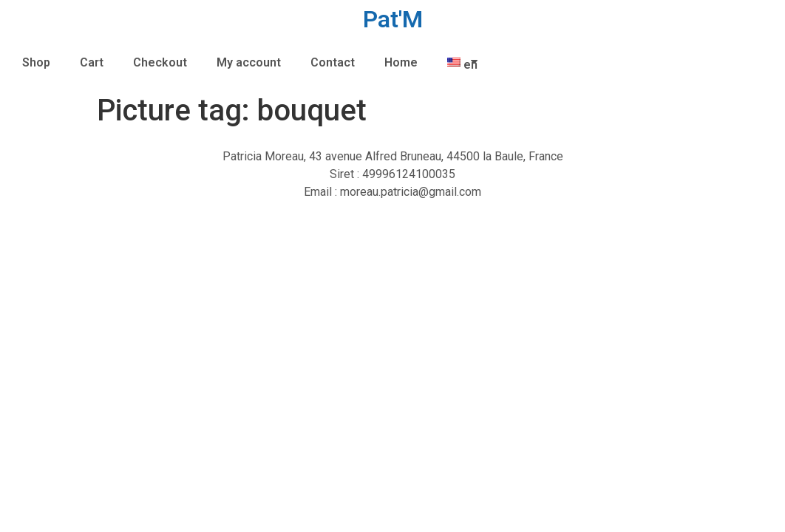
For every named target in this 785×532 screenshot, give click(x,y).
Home (401, 62)
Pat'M (393, 19)
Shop (36, 62)
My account (249, 62)
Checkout (160, 62)
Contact (333, 62)
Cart (92, 62)
